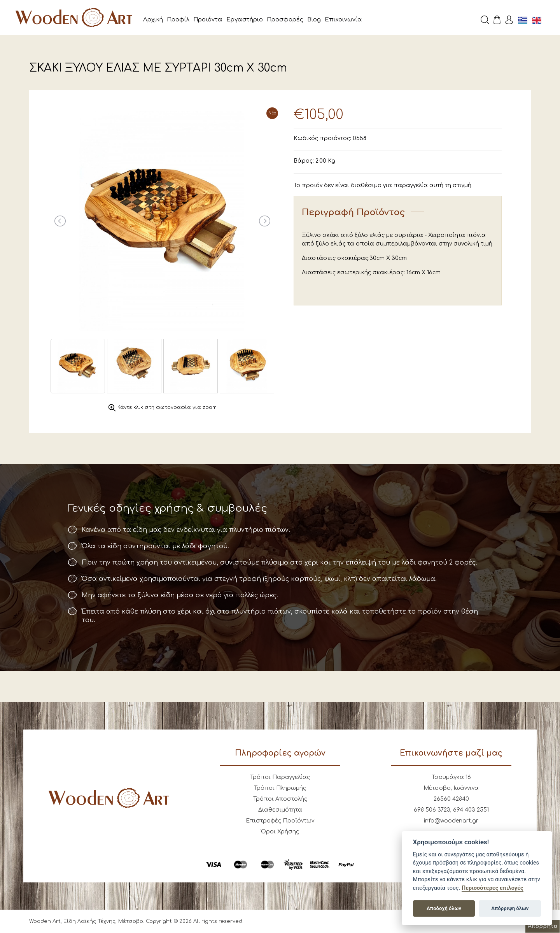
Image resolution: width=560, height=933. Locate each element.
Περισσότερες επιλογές (493, 888)
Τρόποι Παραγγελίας (280, 777)
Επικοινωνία (343, 20)
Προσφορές (285, 20)
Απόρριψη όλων (510, 908)
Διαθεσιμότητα (280, 810)
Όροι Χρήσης (280, 832)
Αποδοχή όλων (444, 908)
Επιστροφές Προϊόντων (280, 821)
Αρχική (153, 20)
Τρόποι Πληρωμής (280, 788)
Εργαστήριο (245, 20)
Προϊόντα (208, 20)
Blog (314, 20)
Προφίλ (178, 20)
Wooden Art (74, 18)
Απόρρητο (542, 926)
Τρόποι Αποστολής (280, 799)
